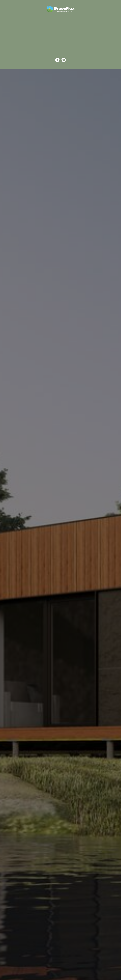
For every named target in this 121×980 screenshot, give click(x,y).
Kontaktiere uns (61, 48)
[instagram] (64, 60)
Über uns (60, 42)
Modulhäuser (60, 32)
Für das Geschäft (61, 26)
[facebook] (57, 60)
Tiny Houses (61, 21)
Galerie (60, 37)
